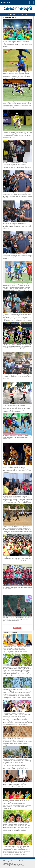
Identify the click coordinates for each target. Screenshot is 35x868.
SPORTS (15, 17)
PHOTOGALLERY (7, 2)
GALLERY (10, 17)
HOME (5, 17)
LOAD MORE (17, 628)
